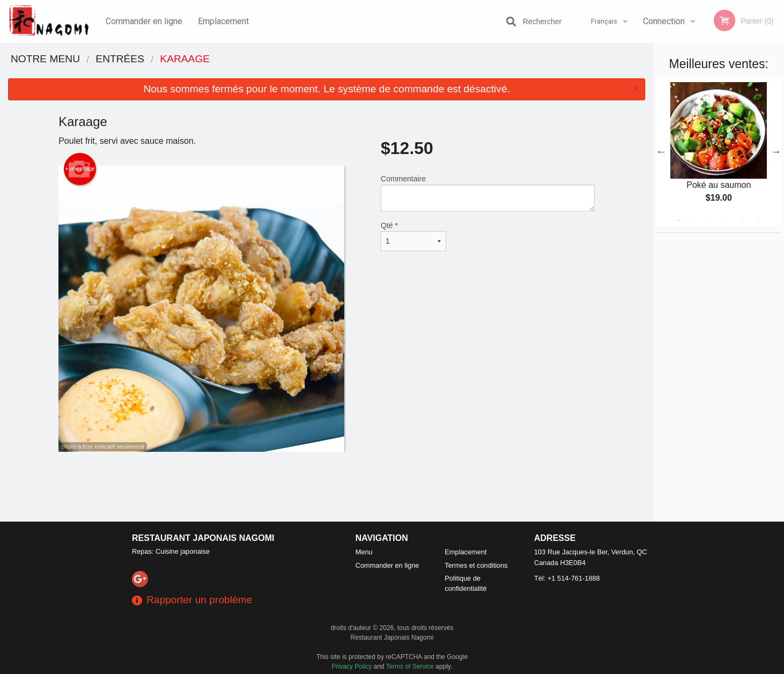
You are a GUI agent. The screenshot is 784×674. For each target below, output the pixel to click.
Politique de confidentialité (465, 583)
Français (604, 21)
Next (776, 151)
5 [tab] (743, 221)
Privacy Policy (352, 666)
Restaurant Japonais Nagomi (203, 538)
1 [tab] (678, 221)
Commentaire (488, 193)
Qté (413, 236)
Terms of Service (410, 666)
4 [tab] (727, 221)
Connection (664, 21)
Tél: (567, 578)
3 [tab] (711, 221)
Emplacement (223, 21)
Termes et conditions (476, 565)
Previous (661, 151)
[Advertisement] (327, 487)
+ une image (80, 169)
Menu (364, 552)
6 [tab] (759, 221)
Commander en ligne (144, 21)
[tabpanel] (719, 151)
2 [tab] (694, 221)
